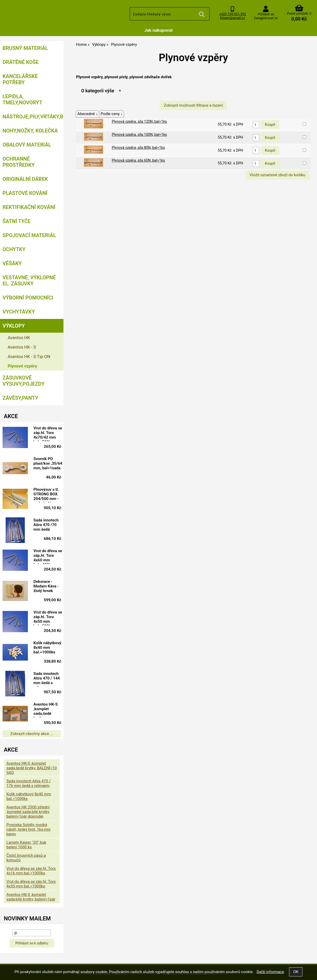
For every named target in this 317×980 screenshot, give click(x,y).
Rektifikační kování (29, 207)
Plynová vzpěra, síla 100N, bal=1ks (139, 135)
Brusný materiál (25, 48)
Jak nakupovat (158, 30)
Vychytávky (19, 312)
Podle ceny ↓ (112, 114)
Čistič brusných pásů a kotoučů (26, 858)
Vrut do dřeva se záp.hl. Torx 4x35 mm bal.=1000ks (31, 884)
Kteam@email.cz (233, 18)
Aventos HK (19, 338)
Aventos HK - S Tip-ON (29, 357)
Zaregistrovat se (266, 18)
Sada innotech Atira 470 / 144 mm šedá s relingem (47, 679)
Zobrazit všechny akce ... (32, 734)
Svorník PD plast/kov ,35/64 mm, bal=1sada (48, 463)
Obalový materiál (27, 145)
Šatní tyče (17, 221)
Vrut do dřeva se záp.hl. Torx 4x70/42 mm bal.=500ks (48, 433)
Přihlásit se (266, 14)
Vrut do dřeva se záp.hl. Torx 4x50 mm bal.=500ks (48, 618)
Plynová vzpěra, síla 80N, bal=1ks (138, 148)
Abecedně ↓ (88, 114)
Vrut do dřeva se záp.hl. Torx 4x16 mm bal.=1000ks (31, 871)
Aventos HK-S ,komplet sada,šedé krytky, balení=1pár (46, 710)
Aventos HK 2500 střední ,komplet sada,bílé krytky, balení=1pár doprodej (28, 812)
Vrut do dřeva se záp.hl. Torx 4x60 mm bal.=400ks (48, 556)
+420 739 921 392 (233, 14)
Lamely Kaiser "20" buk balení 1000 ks (26, 845)
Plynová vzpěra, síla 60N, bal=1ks (138, 160)
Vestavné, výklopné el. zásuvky (29, 281)
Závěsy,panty (20, 398)
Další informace (270, 972)
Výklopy (14, 326)
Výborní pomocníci (28, 298)
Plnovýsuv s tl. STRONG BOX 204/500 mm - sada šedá (46, 495)
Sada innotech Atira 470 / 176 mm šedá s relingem (29, 783)
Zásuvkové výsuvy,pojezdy (24, 381)
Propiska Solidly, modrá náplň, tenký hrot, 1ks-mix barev (29, 829)
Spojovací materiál (29, 235)
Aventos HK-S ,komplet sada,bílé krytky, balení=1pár (31, 897)
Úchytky (14, 249)
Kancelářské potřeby (20, 79)
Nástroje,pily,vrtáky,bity (33, 117)
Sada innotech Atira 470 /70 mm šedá (46, 525)
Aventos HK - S (22, 347)
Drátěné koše (21, 62)
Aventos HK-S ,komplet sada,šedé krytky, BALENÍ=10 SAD (32, 768)
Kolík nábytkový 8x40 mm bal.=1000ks (47, 648)
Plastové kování (25, 193)
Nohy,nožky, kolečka (30, 131)
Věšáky (12, 263)
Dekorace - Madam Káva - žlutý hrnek (46, 586)
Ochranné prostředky (19, 162)
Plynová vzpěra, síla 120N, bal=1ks (139, 121)
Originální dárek (25, 179)
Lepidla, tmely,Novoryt (22, 99)
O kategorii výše (98, 91)
